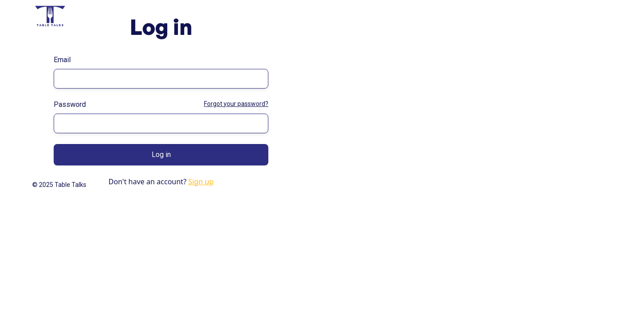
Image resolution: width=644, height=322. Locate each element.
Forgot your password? (236, 104)
